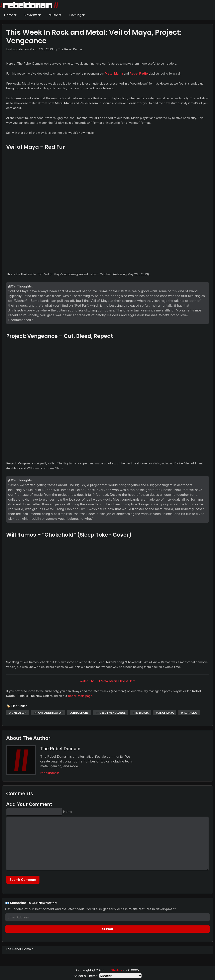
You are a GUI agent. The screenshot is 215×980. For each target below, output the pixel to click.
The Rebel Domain (19, 949)
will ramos (189, 713)
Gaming (77, 15)
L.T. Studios (113, 970)
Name (68, 812)
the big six (141, 713)
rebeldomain (50, 773)
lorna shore (79, 713)
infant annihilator (48, 713)
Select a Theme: (86, 976)
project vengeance (111, 713)
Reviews (33, 15)
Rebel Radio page (80, 696)
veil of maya (165, 713)
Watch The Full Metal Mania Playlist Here (107, 681)
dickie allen (18, 713)
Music (55, 15)
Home (10, 15)
